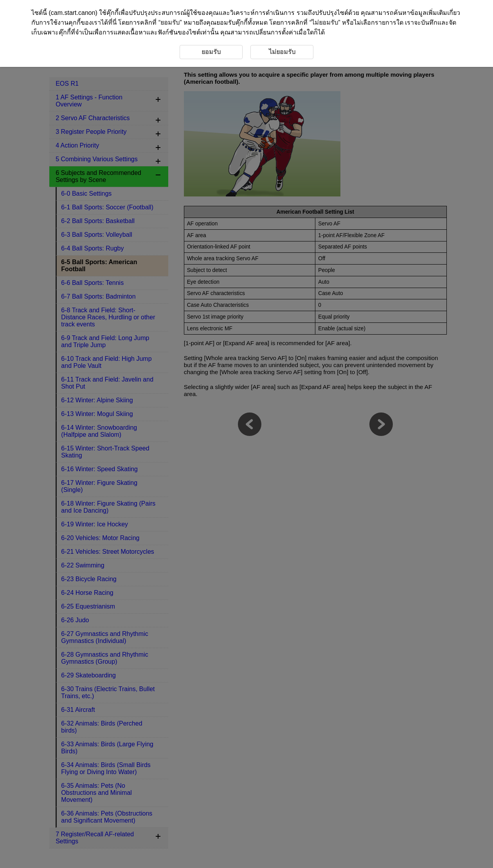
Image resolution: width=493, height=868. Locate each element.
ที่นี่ (112, 23)
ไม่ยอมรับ (325, 23)
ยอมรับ (170, 23)
